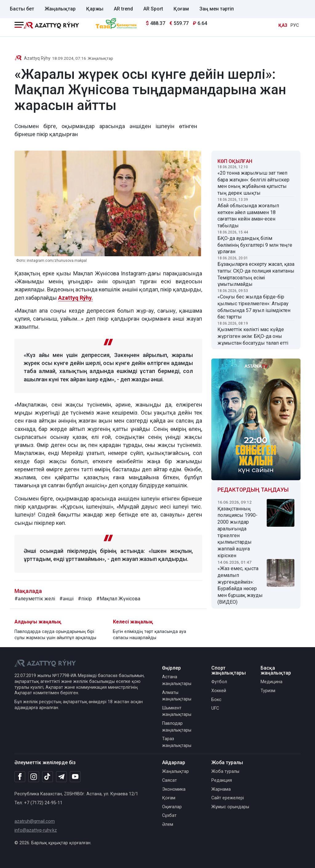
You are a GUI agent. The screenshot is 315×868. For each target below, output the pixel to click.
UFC (215, 708)
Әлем (168, 824)
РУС (295, 25)
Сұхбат (169, 815)
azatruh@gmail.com (35, 821)
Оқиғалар (172, 807)
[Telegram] (61, 777)
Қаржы (95, 9)
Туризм (268, 691)
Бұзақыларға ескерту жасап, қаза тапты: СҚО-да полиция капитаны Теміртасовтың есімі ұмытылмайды (256, 274)
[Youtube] (75, 777)
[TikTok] (48, 777)
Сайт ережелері (228, 798)
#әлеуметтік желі (35, 599)
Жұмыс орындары (230, 807)
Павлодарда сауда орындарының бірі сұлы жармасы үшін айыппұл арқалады (55, 635)
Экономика (174, 789)
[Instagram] (34, 777)
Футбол (219, 682)
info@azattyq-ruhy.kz (36, 830)
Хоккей (219, 691)
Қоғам (181, 9)
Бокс (216, 700)
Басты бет (22, 9)
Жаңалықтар (60, 9)
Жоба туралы (225, 771)
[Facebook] (20, 777)
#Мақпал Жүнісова (118, 599)
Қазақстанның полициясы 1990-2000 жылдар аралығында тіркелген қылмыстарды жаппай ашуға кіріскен (237, 532)
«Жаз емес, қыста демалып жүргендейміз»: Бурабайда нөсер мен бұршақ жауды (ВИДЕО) (240, 585)
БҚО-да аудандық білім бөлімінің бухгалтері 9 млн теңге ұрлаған (255, 245)
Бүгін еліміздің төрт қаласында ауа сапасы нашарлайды (150, 635)
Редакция (222, 780)
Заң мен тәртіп (217, 9)
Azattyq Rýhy (37, 58)
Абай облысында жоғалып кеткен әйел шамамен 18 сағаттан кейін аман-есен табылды (248, 216)
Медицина (271, 682)
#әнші (66, 599)
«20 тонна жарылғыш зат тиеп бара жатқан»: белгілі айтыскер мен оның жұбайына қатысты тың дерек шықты (253, 183)
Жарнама (221, 789)
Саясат (169, 780)
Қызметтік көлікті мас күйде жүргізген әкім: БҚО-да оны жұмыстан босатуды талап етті (253, 336)
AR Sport (153, 9)
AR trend (123, 9)
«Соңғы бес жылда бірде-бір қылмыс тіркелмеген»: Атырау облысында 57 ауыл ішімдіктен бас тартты (254, 307)
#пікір (85, 599)
